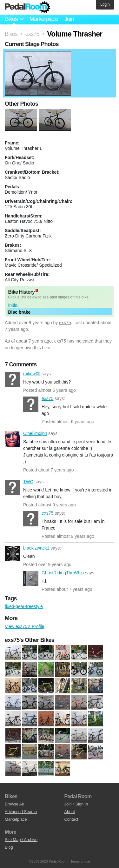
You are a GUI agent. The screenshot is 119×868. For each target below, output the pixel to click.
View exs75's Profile (25, 626)
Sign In (82, 804)
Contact (71, 819)
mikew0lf (12, 379)
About (70, 812)
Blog (9, 847)
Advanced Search (21, 812)
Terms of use (80, 861)
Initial (13, 305)
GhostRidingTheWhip (31, 578)
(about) (37, 290)
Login (105, 4)
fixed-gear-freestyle (24, 606)
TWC (12, 487)
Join (69, 19)
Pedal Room (28, 7)
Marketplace (43, 19)
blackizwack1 (12, 554)
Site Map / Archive (21, 840)
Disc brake (19, 312)
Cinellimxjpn (12, 439)
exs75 (65, 323)
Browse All (14, 804)
